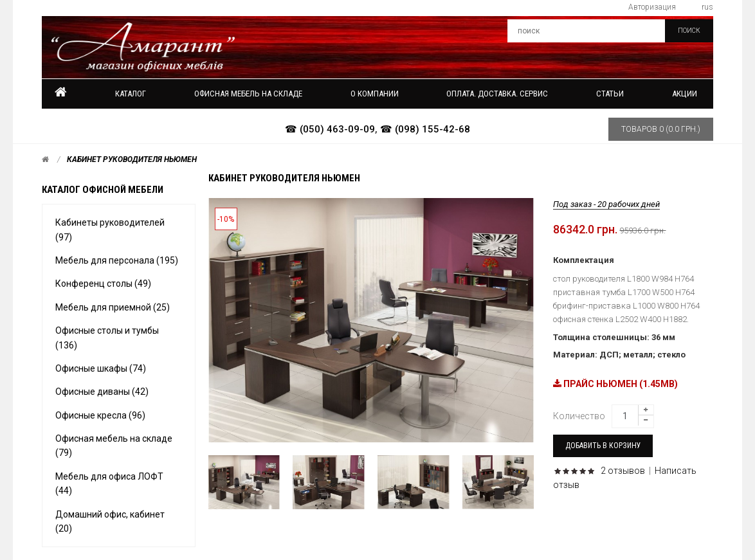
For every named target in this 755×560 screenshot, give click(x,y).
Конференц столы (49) (103, 284)
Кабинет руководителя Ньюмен (132, 159)
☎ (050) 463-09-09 (330, 129)
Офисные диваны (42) (102, 392)
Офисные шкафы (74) (101, 368)
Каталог (131, 94)
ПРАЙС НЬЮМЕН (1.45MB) (615, 384)
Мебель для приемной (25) (113, 307)
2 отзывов (623, 471)
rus (707, 7)
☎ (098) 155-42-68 (425, 129)
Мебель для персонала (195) (117, 260)
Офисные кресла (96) (100, 415)
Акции (685, 94)
